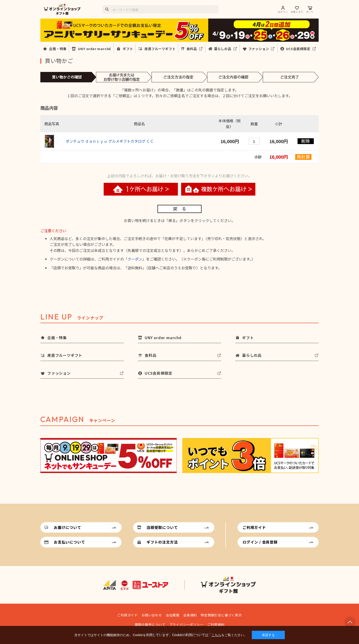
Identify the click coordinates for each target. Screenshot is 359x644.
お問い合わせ (152, 615)
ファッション (259, 49)
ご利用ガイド (254, 527)
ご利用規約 (216, 625)
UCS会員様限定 (298, 49)
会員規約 (190, 615)
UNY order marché (95, 49)
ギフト (128, 49)
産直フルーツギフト (160, 49)
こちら (216, 635)
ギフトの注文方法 (162, 542)
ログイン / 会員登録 (260, 542)
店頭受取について (162, 527)
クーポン (135, 259)
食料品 (192, 49)
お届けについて (67, 527)
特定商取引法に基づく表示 (221, 615)
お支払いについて (69, 542)
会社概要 (173, 615)
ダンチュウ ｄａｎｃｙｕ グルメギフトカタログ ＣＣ (110, 141)
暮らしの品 (223, 49)
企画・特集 (58, 49)
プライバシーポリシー (186, 625)
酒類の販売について (150, 625)
